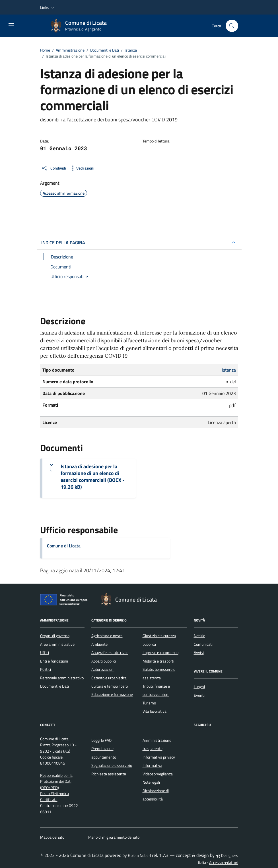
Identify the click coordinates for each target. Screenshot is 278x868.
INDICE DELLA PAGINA (63, 243)
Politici (46, 669)
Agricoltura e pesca (107, 636)
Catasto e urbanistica (109, 678)
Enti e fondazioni (54, 661)
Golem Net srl (139, 855)
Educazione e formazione (112, 694)
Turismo (149, 703)
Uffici (45, 653)
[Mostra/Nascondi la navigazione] (11, 25)
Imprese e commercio (160, 653)
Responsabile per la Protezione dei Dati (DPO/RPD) (56, 782)
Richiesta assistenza (109, 774)
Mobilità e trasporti (158, 661)
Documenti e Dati (54, 686)
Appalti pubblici (104, 661)
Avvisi (199, 653)
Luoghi (199, 687)
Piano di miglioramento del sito (114, 837)
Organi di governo (55, 636)
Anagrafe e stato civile (110, 653)
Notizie (199, 636)
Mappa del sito (52, 837)
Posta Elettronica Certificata (54, 797)
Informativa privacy (159, 757)
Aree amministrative (57, 644)
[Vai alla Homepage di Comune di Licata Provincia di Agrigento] (81, 26)
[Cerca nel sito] (232, 26)
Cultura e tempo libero (110, 686)
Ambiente (99, 644)
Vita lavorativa (155, 711)
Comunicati (203, 644)
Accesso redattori (224, 863)
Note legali (151, 782)
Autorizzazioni (103, 669)
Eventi (199, 695)
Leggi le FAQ (101, 740)
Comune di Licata (64, 546)
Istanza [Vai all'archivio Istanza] (229, 370)
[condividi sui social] (54, 168)
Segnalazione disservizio (112, 765)
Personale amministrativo (62, 678)
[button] (48, 7)
